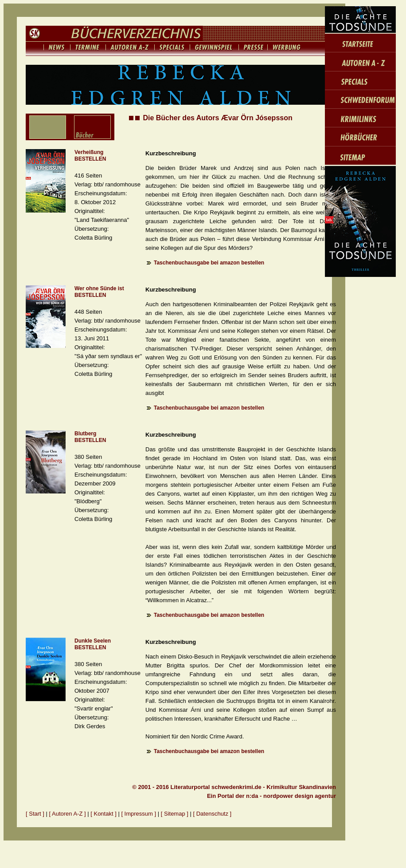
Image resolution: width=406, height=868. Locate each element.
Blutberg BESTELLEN (90, 437)
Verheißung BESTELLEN (90, 156)
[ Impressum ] (139, 814)
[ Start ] (35, 814)
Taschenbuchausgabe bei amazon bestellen (209, 263)
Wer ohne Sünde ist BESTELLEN (99, 292)
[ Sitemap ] (175, 814)
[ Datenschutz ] (213, 814)
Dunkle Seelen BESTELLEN (93, 644)
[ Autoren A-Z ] (68, 814)
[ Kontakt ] (103, 814)
